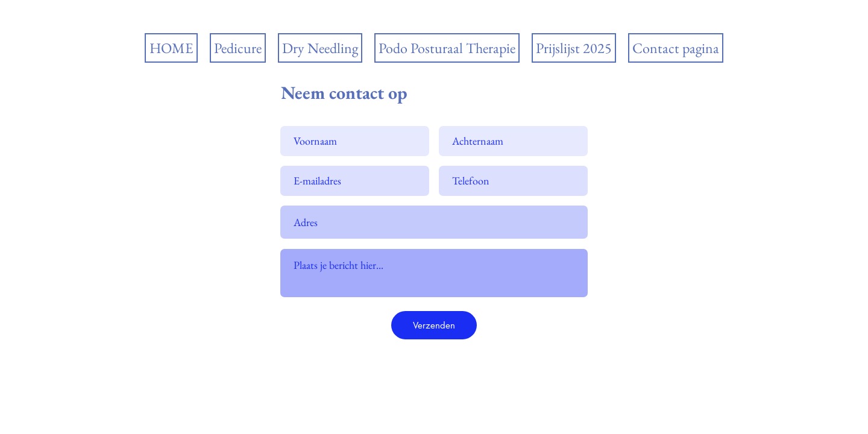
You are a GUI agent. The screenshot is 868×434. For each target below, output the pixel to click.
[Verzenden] (434, 325)
